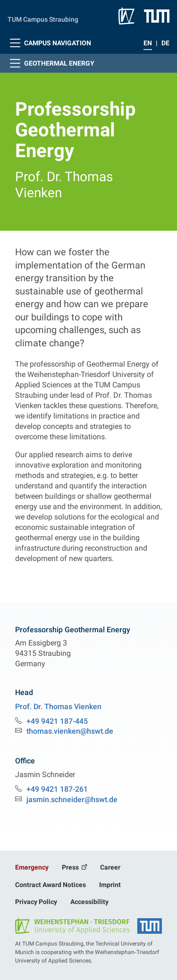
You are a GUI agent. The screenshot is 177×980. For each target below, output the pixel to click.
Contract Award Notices (51, 885)
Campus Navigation (49, 43)
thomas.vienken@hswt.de (70, 731)
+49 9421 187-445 (57, 721)
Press (71, 867)
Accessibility (89, 902)
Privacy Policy (36, 902)
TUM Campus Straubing (43, 19)
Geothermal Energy (51, 63)
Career (110, 867)
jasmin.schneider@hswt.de (72, 800)
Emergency (32, 867)
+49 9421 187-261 (57, 789)
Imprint (110, 885)
